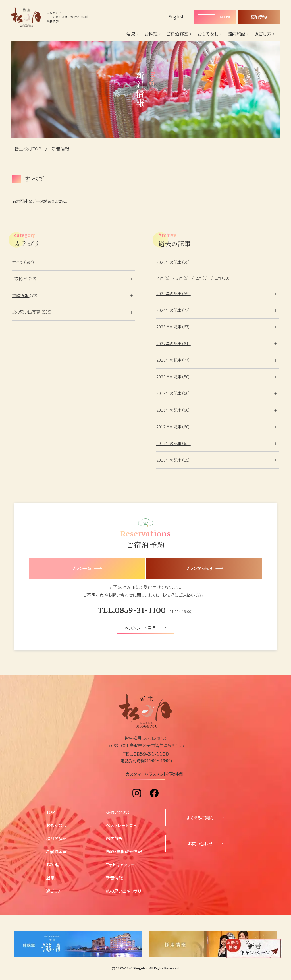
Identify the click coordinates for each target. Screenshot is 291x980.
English (176, 17)
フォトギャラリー (120, 864)
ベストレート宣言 (121, 825)
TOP (50, 812)
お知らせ (20, 279)
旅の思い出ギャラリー (125, 891)
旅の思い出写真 (27, 312)
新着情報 (114, 877)
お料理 (151, 34)
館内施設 (237, 34)
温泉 (131, 34)
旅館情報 (21, 295)
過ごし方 (263, 34)
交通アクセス (118, 812)
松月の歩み (57, 838)
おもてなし (208, 34)
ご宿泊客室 (177, 34)
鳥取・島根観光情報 (124, 851)
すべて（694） (24, 262)
